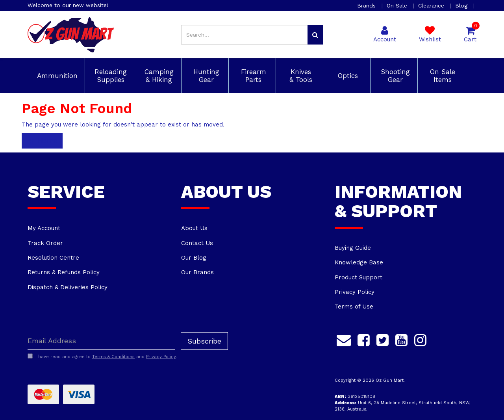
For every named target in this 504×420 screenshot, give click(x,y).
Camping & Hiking (158, 76)
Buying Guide (353, 248)
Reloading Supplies (109, 76)
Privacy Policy (355, 292)
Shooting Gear (394, 76)
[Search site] (315, 35)
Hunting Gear (205, 76)
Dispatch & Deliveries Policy (68, 287)
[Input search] (245, 35)
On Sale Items (441, 76)
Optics (347, 76)
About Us (194, 228)
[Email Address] (101, 341)
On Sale (398, 6)
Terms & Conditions (113, 357)
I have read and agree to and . (102, 357)
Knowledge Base (359, 262)
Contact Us (197, 243)
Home (42, 141)
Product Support (359, 277)
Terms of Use (354, 307)
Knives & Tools (300, 76)
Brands (367, 6)
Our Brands (197, 272)
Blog (462, 6)
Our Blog (194, 258)
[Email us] (344, 339)
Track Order (45, 243)
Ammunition (56, 76)
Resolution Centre (53, 258)
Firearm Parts (252, 76)
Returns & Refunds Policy (64, 272)
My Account (44, 228)
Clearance (432, 6)
